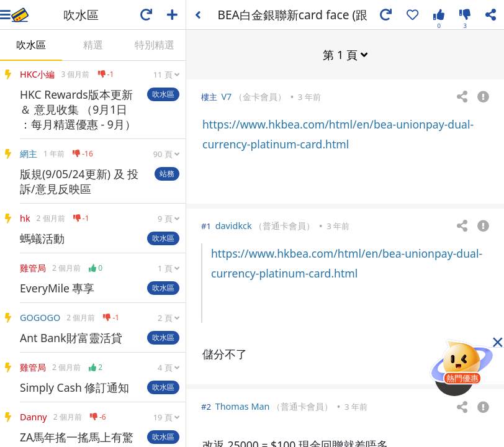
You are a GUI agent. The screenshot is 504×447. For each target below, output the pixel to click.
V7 (226, 96)
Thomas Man (243, 406)
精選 (93, 45)
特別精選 (155, 45)
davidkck (234, 225)
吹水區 (31, 45)
